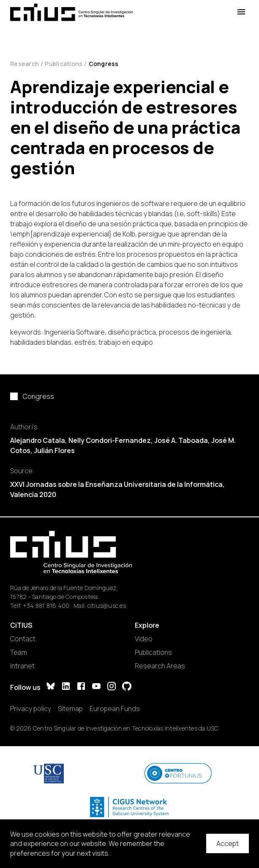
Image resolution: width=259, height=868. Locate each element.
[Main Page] (71, 12)
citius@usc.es (107, 606)
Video (144, 639)
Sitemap (70, 709)
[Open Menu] (241, 12)
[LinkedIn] (66, 687)
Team (19, 652)
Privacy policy (31, 709)
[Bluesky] (51, 687)
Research (25, 64)
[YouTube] (96, 687)
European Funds (115, 709)
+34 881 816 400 (46, 606)
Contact (23, 639)
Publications (64, 64)
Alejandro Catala (38, 440)
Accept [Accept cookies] (228, 843)
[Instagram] (112, 687)
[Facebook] (81, 687)
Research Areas (160, 666)
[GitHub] (127, 687)
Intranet (22, 666)
